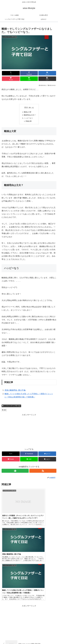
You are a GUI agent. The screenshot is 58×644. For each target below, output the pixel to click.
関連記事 (29, 122)
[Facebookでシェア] (29, 73)
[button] (47, 79)
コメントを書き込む (29, 621)
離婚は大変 (27, 112)
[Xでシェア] (11, 73)
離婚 (4, 411)
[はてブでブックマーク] (47, 73)
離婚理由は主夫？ (30, 115)
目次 (26, 108)
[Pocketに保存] (11, 79)
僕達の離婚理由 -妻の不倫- (15, 391)
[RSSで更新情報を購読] (43, 472)
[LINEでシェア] (29, 79)
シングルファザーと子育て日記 (11, 407)
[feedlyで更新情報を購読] (15, 472)
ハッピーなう (28, 119)
